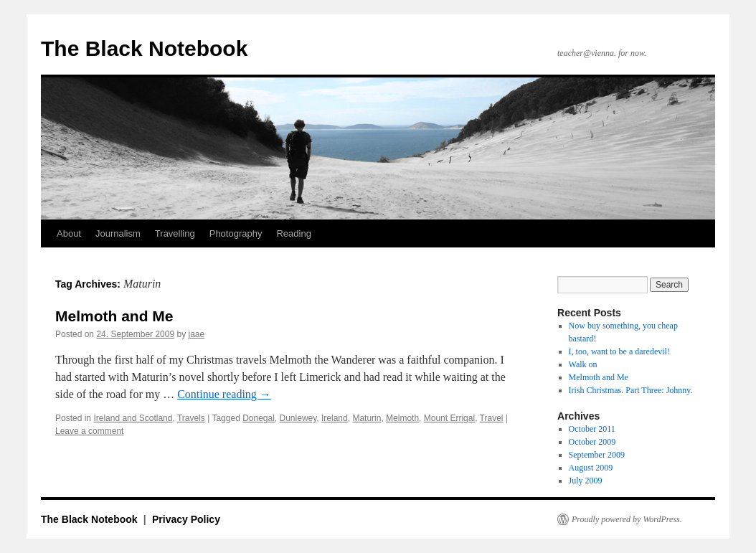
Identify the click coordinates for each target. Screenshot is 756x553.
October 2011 (592, 429)
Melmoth (402, 418)
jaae (197, 334)
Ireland (335, 418)
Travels (191, 418)
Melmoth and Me (114, 316)
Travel (492, 418)
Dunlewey (298, 418)
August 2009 (591, 468)
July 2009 (586, 481)
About (69, 233)
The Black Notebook (144, 48)
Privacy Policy (186, 519)
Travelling (175, 233)
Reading (293, 233)
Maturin (367, 418)
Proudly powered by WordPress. (627, 519)
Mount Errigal (449, 418)
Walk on (583, 364)
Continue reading (224, 394)
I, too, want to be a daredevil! (619, 351)
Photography (236, 233)
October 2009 (592, 442)
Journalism (118, 233)
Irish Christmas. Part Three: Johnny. (631, 390)
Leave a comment (89, 431)
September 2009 (597, 455)
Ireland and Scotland (133, 418)
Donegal (259, 418)
